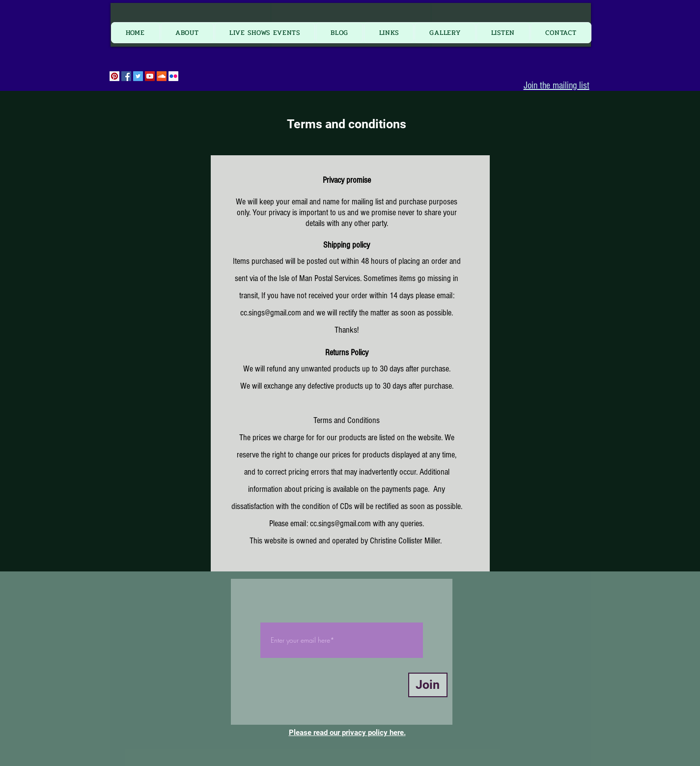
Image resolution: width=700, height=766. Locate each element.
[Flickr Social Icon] (173, 76)
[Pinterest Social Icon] (114, 76)
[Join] (428, 685)
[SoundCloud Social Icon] (162, 76)
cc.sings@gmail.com (271, 313)
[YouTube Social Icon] (150, 76)
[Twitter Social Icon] (138, 76)
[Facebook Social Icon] (126, 76)
